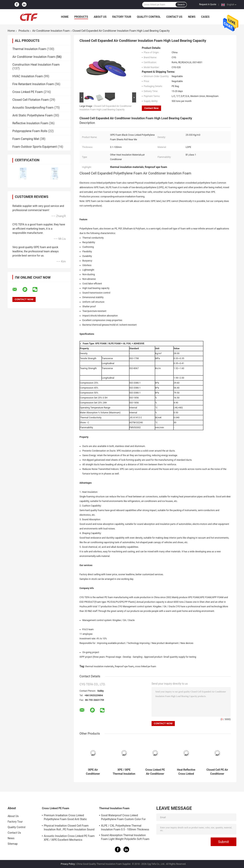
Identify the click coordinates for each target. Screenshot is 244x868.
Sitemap (13, 844)
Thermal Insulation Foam (29, 49)
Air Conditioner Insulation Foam (51, 31)
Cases (205, 17)
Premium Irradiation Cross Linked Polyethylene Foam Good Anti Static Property (65, 818)
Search (181, 5)
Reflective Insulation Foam (30, 123)
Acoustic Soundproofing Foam (33, 108)
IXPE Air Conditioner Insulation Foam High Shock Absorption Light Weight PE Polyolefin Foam (93, 772)
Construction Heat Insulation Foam (36, 65)
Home (65, 17)
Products (81, 17)
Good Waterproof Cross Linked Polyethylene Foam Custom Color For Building (123, 818)
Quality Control (149, 17)
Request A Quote (208, 4)
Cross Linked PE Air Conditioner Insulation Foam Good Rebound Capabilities (155, 772)
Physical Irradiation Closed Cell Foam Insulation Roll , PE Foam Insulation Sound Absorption (69, 828)
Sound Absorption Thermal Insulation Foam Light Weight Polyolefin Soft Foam (125, 837)
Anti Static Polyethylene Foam (33, 115)
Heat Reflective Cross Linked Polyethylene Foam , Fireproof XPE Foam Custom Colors (186, 772)
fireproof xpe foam (124, 666)
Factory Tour (122, 17)
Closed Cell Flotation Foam (31, 100)
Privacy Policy (68, 864)
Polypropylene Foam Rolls (30, 131)
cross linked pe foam (146, 666)
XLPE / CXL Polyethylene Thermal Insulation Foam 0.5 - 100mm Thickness (125, 828)
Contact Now (151, 108)
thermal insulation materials (99, 666)
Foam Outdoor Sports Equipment (35, 147)
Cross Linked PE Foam (28, 92)
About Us (100, 17)
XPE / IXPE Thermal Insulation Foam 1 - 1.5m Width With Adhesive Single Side (124, 772)
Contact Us (174, 17)
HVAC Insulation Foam (28, 76)
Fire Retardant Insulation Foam (33, 84)
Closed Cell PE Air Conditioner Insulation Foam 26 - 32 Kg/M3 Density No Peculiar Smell (217, 772)
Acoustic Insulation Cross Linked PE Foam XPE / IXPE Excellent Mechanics (69, 838)
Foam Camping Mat (26, 139)
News (192, 17)
